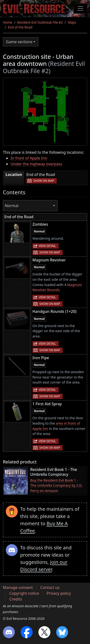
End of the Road (20, 27)
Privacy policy (59, 593)
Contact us (50, 588)
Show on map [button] (44, 181)
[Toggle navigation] (80, 8)
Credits (16, 599)
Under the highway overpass (36, 164)
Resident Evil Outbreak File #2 (40, 22)
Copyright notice (24, 593)
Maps (72, 22)
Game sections (19, 42)
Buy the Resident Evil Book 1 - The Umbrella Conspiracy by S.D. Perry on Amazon (56, 485)
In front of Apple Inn (29, 158)
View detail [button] (47, 246)
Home (8, 22)
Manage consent (18, 588)
